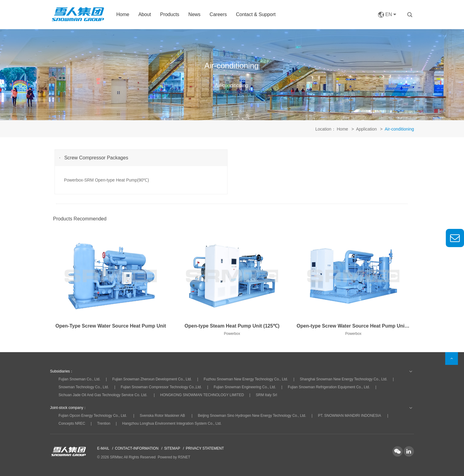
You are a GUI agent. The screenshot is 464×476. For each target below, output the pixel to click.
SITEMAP (172, 448)
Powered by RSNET (174, 457)
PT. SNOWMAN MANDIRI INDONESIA (349, 416)
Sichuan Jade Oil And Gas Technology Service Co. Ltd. (103, 395)
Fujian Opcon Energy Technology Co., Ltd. (93, 416)
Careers (218, 14)
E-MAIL (103, 448)
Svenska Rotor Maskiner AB (162, 416)
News (194, 14)
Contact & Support (256, 14)
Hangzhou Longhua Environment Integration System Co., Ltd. (172, 423)
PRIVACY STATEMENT (205, 448)
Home (123, 14)
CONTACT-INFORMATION (137, 448)
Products (170, 14)
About (145, 14)
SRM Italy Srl (266, 395)
